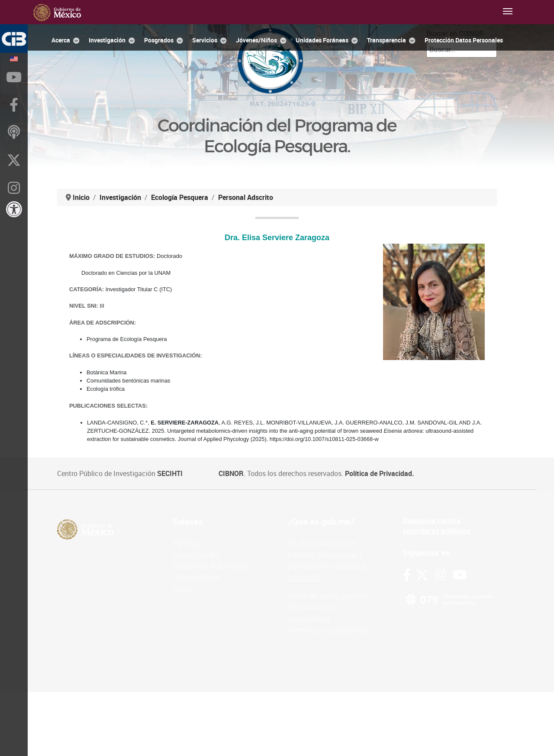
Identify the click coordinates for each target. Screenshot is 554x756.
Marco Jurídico (197, 555)
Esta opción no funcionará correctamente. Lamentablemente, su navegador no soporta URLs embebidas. (277, 336)
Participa (187, 543)
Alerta (182, 589)
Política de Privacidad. (380, 473)
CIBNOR (231, 473)
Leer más (304, 577)
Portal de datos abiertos (328, 596)
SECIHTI (170, 473)
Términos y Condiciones (328, 630)
